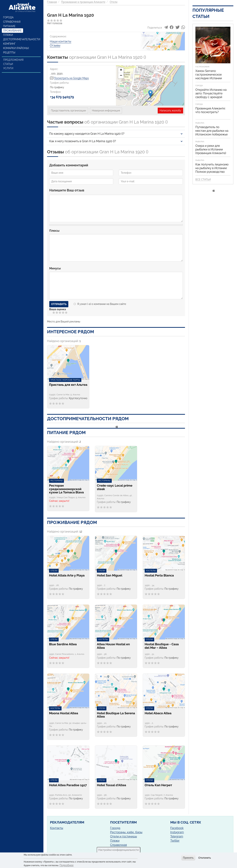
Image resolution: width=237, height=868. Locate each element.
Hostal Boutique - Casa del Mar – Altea (162, 646)
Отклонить (205, 858)
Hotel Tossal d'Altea (111, 785)
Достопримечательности (22, 39)
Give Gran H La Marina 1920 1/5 (54, 312)
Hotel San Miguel (110, 575)
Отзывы (55, 45)
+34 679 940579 (62, 97)
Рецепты (9, 53)
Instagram (177, 832)
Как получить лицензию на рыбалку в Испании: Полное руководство (212, 168)
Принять (188, 858)
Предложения (13, 60)
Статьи (8, 64)
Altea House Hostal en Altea (113, 646)
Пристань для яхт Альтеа (68, 385)
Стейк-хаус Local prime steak (115, 487)
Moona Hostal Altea (64, 713)
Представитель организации (68, 111)
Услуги (8, 68)
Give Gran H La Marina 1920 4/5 (63, 312)
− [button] (121, 76)
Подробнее (67, 865)
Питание (9, 26)
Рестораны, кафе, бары (126, 832)
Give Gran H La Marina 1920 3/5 (60, 312)
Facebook (177, 828)
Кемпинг (9, 44)
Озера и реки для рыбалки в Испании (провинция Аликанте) (211, 149)
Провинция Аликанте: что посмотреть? (211, 110)
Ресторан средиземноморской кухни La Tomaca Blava (66, 489)
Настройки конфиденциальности (119, 850)
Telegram (177, 836)
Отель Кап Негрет (158, 785)
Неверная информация (106, 111)
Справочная (12, 22)
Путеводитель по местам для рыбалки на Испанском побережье (212, 131)
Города (8, 17)
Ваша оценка (58, 309)
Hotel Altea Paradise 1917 (68, 785)
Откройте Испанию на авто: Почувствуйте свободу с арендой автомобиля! (211, 95)
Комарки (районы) (16, 48)
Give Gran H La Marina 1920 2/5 (57, 312)
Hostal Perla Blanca (159, 575)
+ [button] (121, 70)
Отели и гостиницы (123, 836)
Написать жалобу (170, 111)
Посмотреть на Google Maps (71, 78)
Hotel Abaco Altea (158, 713)
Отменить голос (51, 312)
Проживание (12, 31)
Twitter (175, 841)
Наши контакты (61, 41)
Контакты (57, 828)
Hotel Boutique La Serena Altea (116, 715)
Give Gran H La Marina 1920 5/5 (66, 312)
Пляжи (8, 35)
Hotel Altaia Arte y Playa (67, 575)
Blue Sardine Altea (63, 644)
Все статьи (203, 180)
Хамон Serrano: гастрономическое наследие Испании (209, 75)
